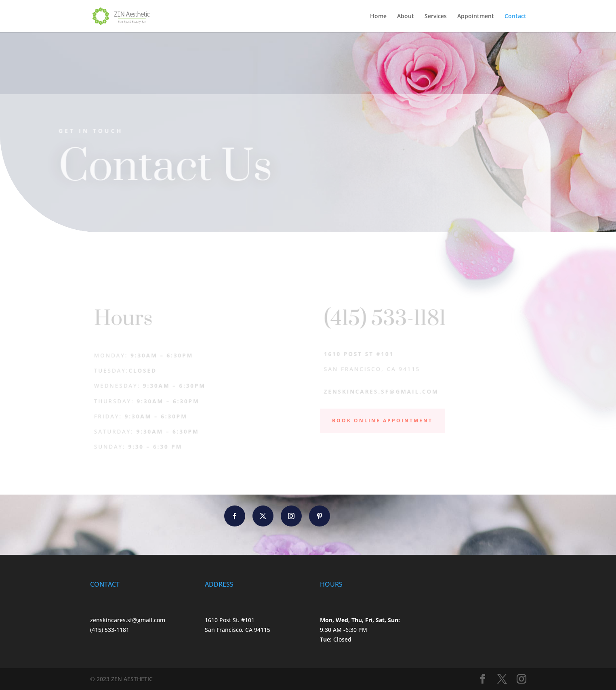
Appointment (476, 17)
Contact (515, 17)
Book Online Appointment (382, 421)
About (406, 17)
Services (436, 17)
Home (378, 17)
